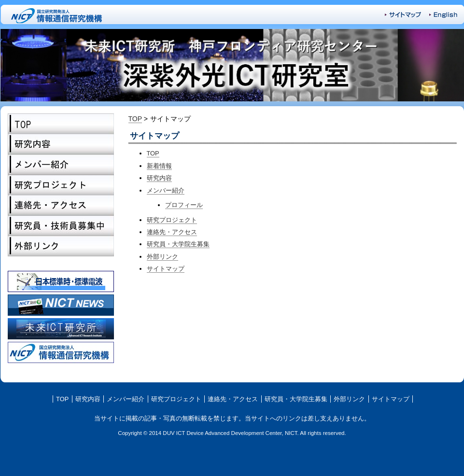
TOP (61, 124)
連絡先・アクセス (61, 205)
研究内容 (61, 144)
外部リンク (61, 246)
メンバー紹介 (61, 165)
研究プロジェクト (61, 185)
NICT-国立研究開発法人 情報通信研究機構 (58, 15)
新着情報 (159, 166)
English (443, 15)
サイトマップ (403, 14)
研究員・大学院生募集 (61, 225)
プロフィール (184, 205)
